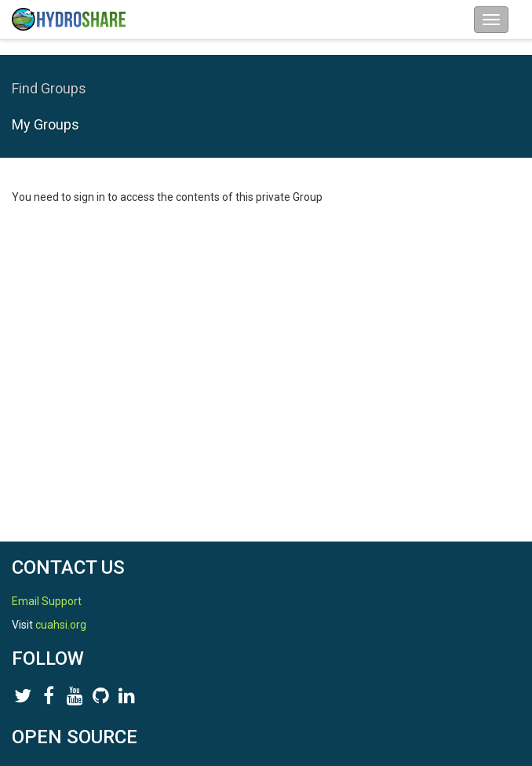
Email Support (47, 601)
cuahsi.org (61, 625)
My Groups (46, 124)
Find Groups (49, 88)
